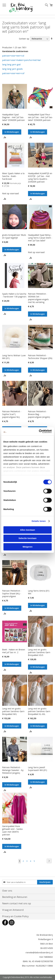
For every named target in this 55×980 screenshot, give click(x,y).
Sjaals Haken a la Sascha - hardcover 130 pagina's (14, 295)
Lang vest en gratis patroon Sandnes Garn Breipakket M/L (13, 711)
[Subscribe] (45, 882)
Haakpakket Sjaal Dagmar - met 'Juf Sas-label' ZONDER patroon (13, 117)
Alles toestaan (28, 530)
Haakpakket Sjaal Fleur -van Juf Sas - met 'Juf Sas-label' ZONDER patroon (40, 117)
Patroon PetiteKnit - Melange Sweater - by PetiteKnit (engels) (13, 770)
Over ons (7, 891)
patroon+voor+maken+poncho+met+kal (21, 60)
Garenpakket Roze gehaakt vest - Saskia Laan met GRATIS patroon (12, 830)
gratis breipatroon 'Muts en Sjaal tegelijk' (14, 236)
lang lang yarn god (11, 64)
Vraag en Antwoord (13, 910)
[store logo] (21, 8)
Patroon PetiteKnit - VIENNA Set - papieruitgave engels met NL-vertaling (38, 298)
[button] (5, 137)
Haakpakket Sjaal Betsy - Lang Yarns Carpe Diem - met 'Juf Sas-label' (40, 238)
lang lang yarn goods (12, 69)
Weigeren (27, 547)
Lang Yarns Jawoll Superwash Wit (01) (37, 769)
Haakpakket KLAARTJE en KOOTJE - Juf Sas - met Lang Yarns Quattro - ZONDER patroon (40, 178)
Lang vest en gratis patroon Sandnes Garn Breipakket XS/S (39, 652)
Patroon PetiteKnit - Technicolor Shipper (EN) (40, 357)
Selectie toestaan (27, 538)
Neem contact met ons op (17, 903)
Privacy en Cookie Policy (15, 916)
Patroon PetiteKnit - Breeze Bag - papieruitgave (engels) (39, 414)
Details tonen (39, 521)
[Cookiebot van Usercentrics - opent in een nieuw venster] (39, 431)
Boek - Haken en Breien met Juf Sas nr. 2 (14, 651)
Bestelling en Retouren (15, 897)
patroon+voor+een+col (13, 56)
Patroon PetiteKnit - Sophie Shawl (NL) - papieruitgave (12, 594)
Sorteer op (24, 39)
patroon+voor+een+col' (13, 73)
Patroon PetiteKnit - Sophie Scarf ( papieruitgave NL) (12, 414)
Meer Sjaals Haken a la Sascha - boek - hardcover (13, 176)
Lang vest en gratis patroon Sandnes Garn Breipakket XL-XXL (39, 711)
